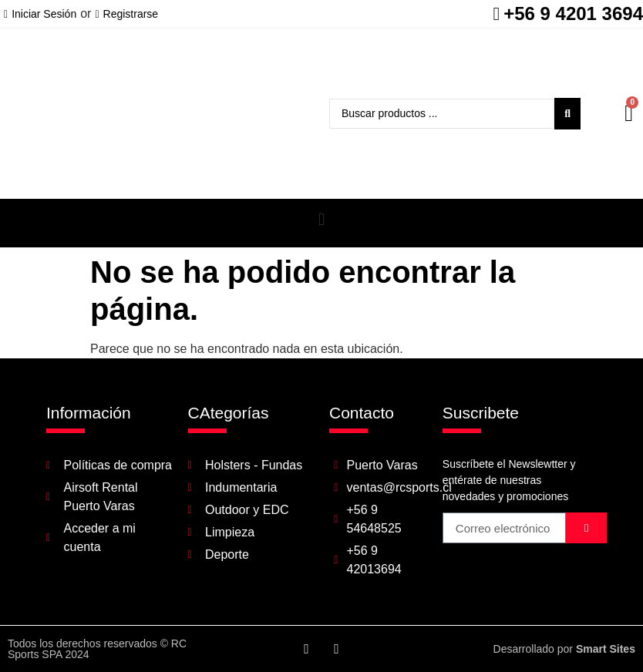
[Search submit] (567, 114)
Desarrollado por (564, 649)
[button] (321, 219)
